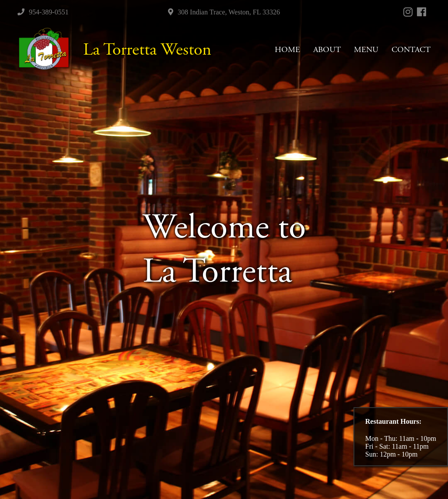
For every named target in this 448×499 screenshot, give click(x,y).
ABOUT (327, 50)
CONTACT (411, 50)
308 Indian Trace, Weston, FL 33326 (224, 12)
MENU (366, 50)
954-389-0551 (43, 12)
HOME (287, 50)
